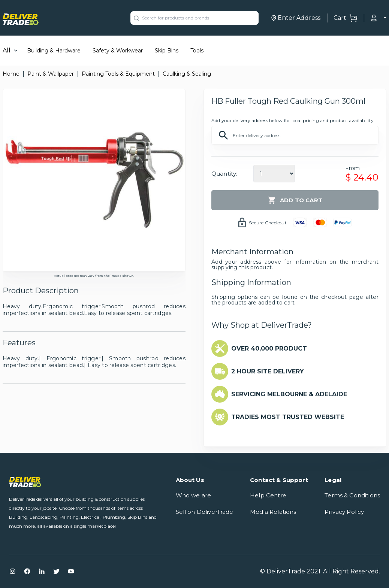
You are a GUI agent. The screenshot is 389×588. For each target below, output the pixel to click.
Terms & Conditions (352, 495)
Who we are (194, 495)
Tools (197, 51)
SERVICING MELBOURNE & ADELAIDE (289, 394)
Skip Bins (167, 51)
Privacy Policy (344, 512)
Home (11, 74)
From (352, 168)
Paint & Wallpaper (51, 74)
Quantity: (224, 174)
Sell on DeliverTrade (205, 512)
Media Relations (273, 512)
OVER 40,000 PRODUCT (269, 348)
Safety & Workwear (118, 51)
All (7, 50)
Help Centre (268, 495)
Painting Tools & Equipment (118, 74)
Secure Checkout (268, 223)
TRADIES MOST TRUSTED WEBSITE (288, 417)
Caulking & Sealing (187, 74)
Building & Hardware (54, 51)
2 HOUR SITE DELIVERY (268, 371)
